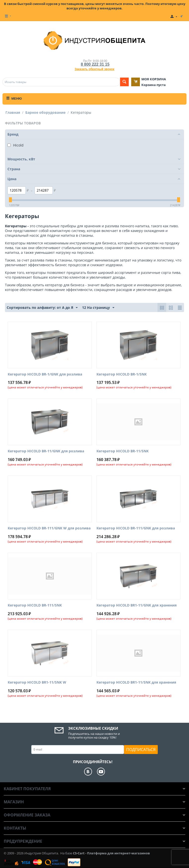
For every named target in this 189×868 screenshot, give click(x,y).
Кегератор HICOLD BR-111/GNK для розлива (136, 528)
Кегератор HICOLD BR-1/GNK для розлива (45, 374)
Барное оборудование (45, 112)
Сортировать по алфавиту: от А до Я (42, 308)
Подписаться (141, 750)
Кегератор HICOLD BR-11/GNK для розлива (46, 451)
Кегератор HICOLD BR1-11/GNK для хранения (137, 605)
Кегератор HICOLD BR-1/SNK (122, 374)
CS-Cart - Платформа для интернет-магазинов (111, 853)
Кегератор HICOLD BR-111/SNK (35, 605)
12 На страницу (98, 308)
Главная (13, 112)
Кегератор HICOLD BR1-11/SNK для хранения (136, 682)
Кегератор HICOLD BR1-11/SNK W (37, 682)
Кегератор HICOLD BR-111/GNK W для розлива (49, 528)
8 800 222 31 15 (95, 64)
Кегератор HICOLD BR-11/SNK (123, 451)
